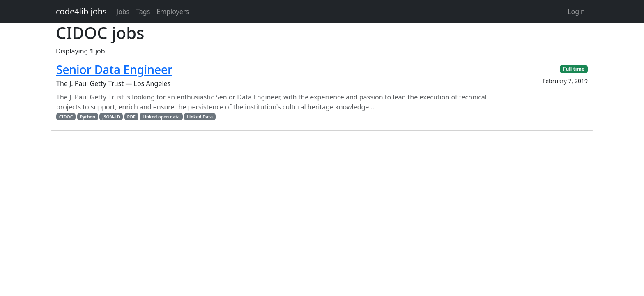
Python (88, 117)
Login (576, 12)
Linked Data (200, 117)
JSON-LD (111, 117)
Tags (143, 12)
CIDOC (66, 117)
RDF (131, 117)
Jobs (123, 12)
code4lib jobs (81, 11)
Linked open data (161, 117)
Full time (574, 69)
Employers (173, 12)
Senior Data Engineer (114, 69)
